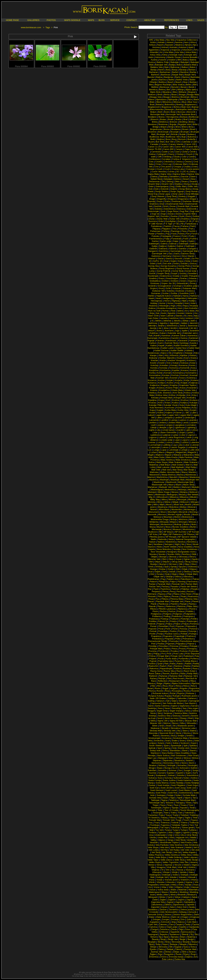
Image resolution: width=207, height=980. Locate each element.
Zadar (155, 900)
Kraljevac (194, 383)
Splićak (152, 748)
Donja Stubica (162, 191)
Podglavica (156, 614)
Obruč (192, 557)
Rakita (187, 666)
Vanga (170, 840)
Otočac (196, 572)
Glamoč (152, 259)
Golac (188, 261)
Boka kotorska (157, 109)
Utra (183, 835)
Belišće (155, 87)
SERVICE (115, 20)
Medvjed (152, 492)
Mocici (169, 504)
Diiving (170, 181)
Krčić (160, 403)
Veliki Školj (179, 860)
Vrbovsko (171, 882)
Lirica (194, 430)
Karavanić (183, 340)
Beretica (153, 90)
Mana (184, 472)
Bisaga (182, 95)
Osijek (157, 572)
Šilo (196, 934)
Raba (173, 664)
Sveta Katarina (184, 780)
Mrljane (173, 522)
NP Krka (153, 534)
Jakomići (194, 323)
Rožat (173, 693)
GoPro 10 (157, 261)
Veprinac (168, 865)
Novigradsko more (186, 552)
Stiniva (195, 758)
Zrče (182, 919)
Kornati (168, 373)
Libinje (154, 427)
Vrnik (180, 885)
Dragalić (191, 196)
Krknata (155, 398)
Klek (161, 355)
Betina (162, 90)
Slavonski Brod (166, 733)
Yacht (170, 897)
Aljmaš (188, 45)
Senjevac (168, 713)
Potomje (192, 631)
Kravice (154, 390)
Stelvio (178, 758)
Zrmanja (175, 919)
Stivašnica (179, 760)
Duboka (158, 209)
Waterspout (154, 892)
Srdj (174, 748)
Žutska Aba (180, 959)
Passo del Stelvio (189, 586)
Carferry (195, 149)
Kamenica (192, 336)
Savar (167, 708)
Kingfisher (178, 353)
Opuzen (182, 567)
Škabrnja (191, 937)
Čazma (195, 924)
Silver (155, 726)
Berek (192, 87)
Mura (168, 527)
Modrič (188, 504)
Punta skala (171, 659)
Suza (160, 778)
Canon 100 (190, 144)
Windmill (181, 895)
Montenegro (190, 509)
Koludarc (164, 365)
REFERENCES (171, 20)
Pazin (156, 589)
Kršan (167, 403)
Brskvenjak (163, 132)
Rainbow (178, 666)
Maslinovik (171, 482)
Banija (154, 70)
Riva (165, 686)
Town (166, 813)
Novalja (177, 549)
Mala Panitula (186, 457)
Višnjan (166, 872)
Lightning (191, 427)
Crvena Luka (178, 169)
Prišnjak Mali (156, 649)
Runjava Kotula (156, 696)
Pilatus (176, 594)
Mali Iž (189, 465)
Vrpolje (188, 885)
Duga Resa (173, 211)
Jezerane (169, 331)
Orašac (162, 569)
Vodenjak (166, 875)
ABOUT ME (150, 20)
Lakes (159, 418)
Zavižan (163, 910)
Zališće (168, 905)
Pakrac (196, 579)
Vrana (152, 880)
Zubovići (190, 919)
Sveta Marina (162, 783)
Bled (158, 102)
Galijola (171, 246)
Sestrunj (176, 716)
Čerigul (154, 929)
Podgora (167, 614)
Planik (154, 604)
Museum (177, 529)
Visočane (190, 870)
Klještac (184, 355)
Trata (161, 815)
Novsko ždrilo (174, 554)
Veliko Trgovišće (170, 862)
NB (160, 532)
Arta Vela (179, 52)
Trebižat (184, 815)
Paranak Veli (178, 584)
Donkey (182, 196)
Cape (187, 149)
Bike (175, 92)
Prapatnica (156, 636)
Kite (196, 353)
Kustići (153, 413)
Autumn (163, 60)
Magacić (170, 452)
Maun (171, 485)
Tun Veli (159, 830)
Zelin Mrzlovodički (168, 912)
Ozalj (167, 574)
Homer (162, 303)
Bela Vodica (178, 85)
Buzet (151, 142)
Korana (184, 370)
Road (150, 688)
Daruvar (185, 177)
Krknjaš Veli (180, 398)
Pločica (163, 611)
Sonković (185, 743)
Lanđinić (165, 420)
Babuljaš (185, 62)
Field (192, 226)
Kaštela (189, 350)
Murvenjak (157, 529)
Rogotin (184, 688)
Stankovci (155, 753)
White (159, 895)
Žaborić (179, 949)
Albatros (179, 45)
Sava (160, 708)
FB (182, 224)
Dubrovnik (192, 209)
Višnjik (175, 872)
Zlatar (151, 917)
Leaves (160, 425)
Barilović (155, 75)
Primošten (163, 646)
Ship (197, 718)
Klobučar (153, 358)
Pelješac (185, 589)
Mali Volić (156, 470)
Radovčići (153, 666)
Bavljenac (169, 77)
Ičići (197, 318)
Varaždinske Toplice (169, 842)
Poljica (169, 624)
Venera (194, 862)
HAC (193, 293)
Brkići (184, 127)
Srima (165, 750)
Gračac (183, 278)
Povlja (160, 634)
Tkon (176, 805)
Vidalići (187, 865)
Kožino (170, 383)
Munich (160, 527)
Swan (166, 798)
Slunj (173, 736)
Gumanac (156, 293)
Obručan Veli (154, 559)
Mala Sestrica (167, 460)
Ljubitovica (156, 435)
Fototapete (166, 236)
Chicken (180, 154)
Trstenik (175, 823)
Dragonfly (161, 199)
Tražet (176, 815)
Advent (170, 42)
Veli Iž (196, 847)
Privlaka (184, 646)
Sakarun (160, 701)
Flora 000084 (21, 65)
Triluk (195, 818)
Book (166, 112)
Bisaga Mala (193, 95)
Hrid (179, 306)
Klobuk (193, 355)
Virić (168, 870)
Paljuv (173, 582)
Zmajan (185, 917)
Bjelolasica (161, 99)
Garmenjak (176, 251)
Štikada (183, 944)
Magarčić (192, 452)
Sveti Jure (191, 788)
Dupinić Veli (153, 216)
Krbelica (152, 393)
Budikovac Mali (157, 137)
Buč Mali (160, 142)
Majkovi (159, 455)
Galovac (173, 249)
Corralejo (166, 159)
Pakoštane (186, 579)
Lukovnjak (155, 447)
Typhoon (162, 832)
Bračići (193, 119)
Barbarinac (165, 72)
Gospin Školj (163, 273)
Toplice (166, 808)
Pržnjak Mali (163, 656)
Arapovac (165, 50)
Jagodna (163, 323)
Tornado (152, 810)
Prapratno (168, 636)
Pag (163, 579)
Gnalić (187, 259)
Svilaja (170, 795)
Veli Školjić (167, 852)
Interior (189, 313)
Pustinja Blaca (189, 661)
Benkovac (165, 87)
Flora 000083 (48, 65)
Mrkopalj (164, 522)
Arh (195, 50)
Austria (154, 60)
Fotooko (156, 236)
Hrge (173, 306)
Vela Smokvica (191, 845)
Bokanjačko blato (184, 109)
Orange (153, 569)
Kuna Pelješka (183, 408)
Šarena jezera (188, 932)
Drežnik (157, 206)
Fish (191, 229)
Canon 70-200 (155, 149)
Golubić (184, 263)
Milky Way (155, 500)
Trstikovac (194, 823)
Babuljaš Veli (161, 65)
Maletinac (154, 465)
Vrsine (156, 887)
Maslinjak (164, 480)
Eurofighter (171, 221)
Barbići (175, 72)
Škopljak (152, 942)
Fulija (167, 239)
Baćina (186, 77)
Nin (183, 544)
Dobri (151, 186)
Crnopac (177, 167)
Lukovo (165, 447)
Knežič (162, 363)
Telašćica (173, 800)
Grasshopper (172, 278)
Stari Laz (152, 758)
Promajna (191, 649)
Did (163, 181)
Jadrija (185, 321)
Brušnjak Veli (163, 134)
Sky (179, 731)
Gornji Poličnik (164, 271)
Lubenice (195, 442)
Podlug (167, 616)
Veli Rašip (174, 850)
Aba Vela (170, 40)
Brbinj (155, 122)
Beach (171, 82)
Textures (169, 803)
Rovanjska (177, 691)
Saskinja (152, 708)
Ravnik (166, 673)
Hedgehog (168, 298)
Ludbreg (167, 445)
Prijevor (191, 644)
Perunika (181, 591)
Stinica (187, 758)
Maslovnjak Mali (186, 482)
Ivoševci (190, 318)
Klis (166, 355)
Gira (184, 256)
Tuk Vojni (165, 828)
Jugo (177, 331)
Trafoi (173, 813)
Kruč (168, 400)
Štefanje (174, 944)
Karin (160, 343)
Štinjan (154, 947)
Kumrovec (170, 408)
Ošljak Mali (192, 574)
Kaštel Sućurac (162, 350)
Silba (182, 723)
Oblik (194, 554)
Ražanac (163, 676)
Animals (173, 47)
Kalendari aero (190, 333)
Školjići (191, 939)
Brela (191, 122)
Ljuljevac (167, 435)
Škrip (167, 942)
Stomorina (156, 763)
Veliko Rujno (155, 862)
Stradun (153, 765)
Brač (186, 119)
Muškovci (153, 532)
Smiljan (181, 736)
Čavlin (187, 924)
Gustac (166, 293)
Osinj (164, 572)
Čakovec (163, 924)
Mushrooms (188, 529)
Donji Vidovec (158, 196)
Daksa (154, 177)
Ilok (158, 313)
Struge (152, 768)
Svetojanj (161, 795)
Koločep (154, 365)
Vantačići (191, 840)
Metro (150, 495)
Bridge (156, 127)
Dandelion (174, 177)
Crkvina (188, 162)
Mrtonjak (183, 522)
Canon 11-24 (154, 147)
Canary (164, 144)
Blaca (182, 99)
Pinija (196, 594)
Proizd (182, 649)
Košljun (162, 383)
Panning (182, 582)
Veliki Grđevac (175, 857)
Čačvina (153, 927)
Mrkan (192, 519)
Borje (173, 112)
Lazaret (194, 422)
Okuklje (153, 564)
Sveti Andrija (163, 785)
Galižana (163, 249)
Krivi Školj (178, 393)
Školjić (182, 939)
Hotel (193, 303)
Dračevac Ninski (190, 201)
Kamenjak (152, 338)
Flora (184, 231)
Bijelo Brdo (156, 92)
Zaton (172, 907)
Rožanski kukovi (160, 693)
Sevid (160, 718)
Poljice (177, 624)
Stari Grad (193, 755)
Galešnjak (183, 244)
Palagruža (163, 582)
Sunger (187, 770)
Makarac (178, 455)
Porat (161, 629)
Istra (190, 316)
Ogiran (187, 559)
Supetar (170, 773)
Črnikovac (164, 932)
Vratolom (185, 880)
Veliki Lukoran (190, 857)
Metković (194, 492)
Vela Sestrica (176, 845)
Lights (152, 430)
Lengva (169, 425)
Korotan (166, 375)
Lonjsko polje (166, 440)
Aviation (172, 60)
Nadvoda (162, 539)
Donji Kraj (153, 194)
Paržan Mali (191, 584)
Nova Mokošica (164, 549)
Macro (161, 452)
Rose (167, 691)
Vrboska (160, 882)
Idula (192, 311)
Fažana (185, 226)
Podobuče (177, 616)
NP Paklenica (175, 534)
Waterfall (182, 890)
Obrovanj (183, 557)
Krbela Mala (177, 390)
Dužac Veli (174, 219)
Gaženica (156, 256)
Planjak (183, 604)
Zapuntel (155, 907)
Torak (192, 808)
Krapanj (165, 385)
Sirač (162, 726)
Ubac (170, 832)
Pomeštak (163, 626)
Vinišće (192, 867)
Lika (158, 430)
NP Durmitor (181, 532)
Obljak (154, 557)
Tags (48, 27)
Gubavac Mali (189, 288)
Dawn (193, 177)
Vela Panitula (162, 845)
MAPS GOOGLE (72, 20)
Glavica (169, 259)
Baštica (162, 82)
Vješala (183, 872)
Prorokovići (163, 651)
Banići (161, 70)
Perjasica (156, 591)
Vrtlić (171, 887)
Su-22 (175, 768)
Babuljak (175, 62)
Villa (153, 867)
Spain (166, 746)
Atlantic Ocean (174, 57)
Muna (152, 527)
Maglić (151, 455)
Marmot (151, 477)
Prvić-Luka (178, 654)
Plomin (192, 609)
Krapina (174, 385)
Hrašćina (153, 306)
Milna (164, 500)
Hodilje (192, 301)
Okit (151, 562)
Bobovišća (170, 104)
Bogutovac (167, 107)
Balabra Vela (156, 67)
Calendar (186, 142)
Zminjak (156, 919)
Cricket (158, 162)
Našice (161, 542)
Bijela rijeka (191, 90)
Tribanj (164, 818)
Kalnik (157, 336)
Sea (184, 708)
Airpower (169, 45)
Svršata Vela (155, 798)
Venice (151, 865)
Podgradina (190, 614)
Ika (197, 311)
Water (174, 890)
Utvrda (153, 837)
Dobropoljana (162, 186)
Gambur (183, 249)
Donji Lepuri (178, 194)
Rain (170, 666)
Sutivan (171, 775)
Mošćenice (187, 517)
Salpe (174, 701)
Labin (194, 413)
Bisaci (174, 95)
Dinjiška (178, 184)
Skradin (165, 728)
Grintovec (155, 283)
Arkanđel (154, 52)
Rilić (153, 686)
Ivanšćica (174, 318)
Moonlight (172, 512)
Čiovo (188, 929)
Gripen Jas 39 (168, 283)
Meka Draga (164, 492)
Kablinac (154, 333)
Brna (191, 127)
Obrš (164, 559)
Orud (150, 572)
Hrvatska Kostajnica (167, 308)
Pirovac (175, 596)
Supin (188, 773)
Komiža (154, 368)
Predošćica (157, 639)
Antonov (183, 47)
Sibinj (153, 721)
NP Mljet (163, 534)
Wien (166, 895)
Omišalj (159, 567)
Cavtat (185, 152)
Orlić (178, 569)
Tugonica (165, 825)
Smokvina (159, 741)
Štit (171, 947)
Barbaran (154, 72)
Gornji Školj (178, 271)
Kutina (161, 413)
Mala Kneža (172, 457)
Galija (154, 246)
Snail (167, 741)
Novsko (162, 554)
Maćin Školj (188, 485)
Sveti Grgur (193, 785)
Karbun (153, 343)
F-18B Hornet (156, 224)
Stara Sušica (163, 755)
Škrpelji (186, 942)
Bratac (163, 119)
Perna (165, 591)
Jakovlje (152, 326)
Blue (184, 102)
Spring (167, 748)
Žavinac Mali (190, 949)
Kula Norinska (156, 408)
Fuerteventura (156, 239)
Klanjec (153, 355)
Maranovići (155, 475)
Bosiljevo (152, 117)
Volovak (192, 877)
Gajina (183, 241)
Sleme (178, 733)
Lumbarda (192, 447)
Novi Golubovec (190, 549)
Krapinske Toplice (188, 385)
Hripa (185, 306)
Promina (152, 651)
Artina (165, 55)
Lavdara (152, 422)
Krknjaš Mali (166, 398)
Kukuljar (193, 403)
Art (161, 52)
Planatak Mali (162, 601)
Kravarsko (192, 388)
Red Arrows (178, 678)
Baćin (178, 77)
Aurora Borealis (190, 57)
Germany (167, 256)
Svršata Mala (189, 795)
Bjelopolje (173, 99)
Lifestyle (162, 427)
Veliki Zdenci (167, 860)
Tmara (183, 805)
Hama (185, 296)
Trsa (150, 823)
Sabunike (182, 698)
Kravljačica (164, 390)
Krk (189, 395)
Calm (195, 142)
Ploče (155, 611)
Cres (151, 162)
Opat (166, 567)
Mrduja (174, 519)
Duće (188, 216)
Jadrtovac (153, 323)
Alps (195, 45)
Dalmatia (163, 177)
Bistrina (175, 97)
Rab (166, 664)
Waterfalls (193, 890)
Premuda (174, 641)
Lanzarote (154, 420)
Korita (152, 373)
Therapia (179, 803)
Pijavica (162, 594)
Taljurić (187, 798)
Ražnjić (162, 678)
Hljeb (184, 301)
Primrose (174, 646)
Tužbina (192, 830)
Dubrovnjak (153, 211)
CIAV (178, 142)
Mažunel (186, 487)
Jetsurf (151, 331)
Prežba (161, 644)
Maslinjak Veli (193, 480)
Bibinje (181, 90)
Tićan (169, 805)
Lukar (187, 445)
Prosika (174, 651)
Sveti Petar (161, 793)
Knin (169, 363)
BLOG (102, 20)
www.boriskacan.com (31, 27)
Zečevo (168, 914)
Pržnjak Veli (176, 656)
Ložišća (185, 442)
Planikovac (164, 604)
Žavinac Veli (156, 952)
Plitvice (153, 609)
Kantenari (194, 338)
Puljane (153, 659)
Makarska (188, 455)
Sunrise (153, 773)
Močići (177, 517)
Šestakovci (174, 934)
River (171, 686)
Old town (173, 564)
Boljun (153, 112)
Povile (152, 634)
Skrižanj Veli (169, 731)
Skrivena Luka (188, 728)
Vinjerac (156, 870)
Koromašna (155, 375)
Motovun (158, 517)
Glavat (161, 259)
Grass (161, 278)
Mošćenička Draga (160, 519)
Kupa (152, 410)
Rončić (160, 691)
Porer (168, 629)
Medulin (195, 487)
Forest (181, 234)
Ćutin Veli (152, 924)
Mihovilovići (162, 497)
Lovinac (152, 442)
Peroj (172, 591)
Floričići (192, 231)
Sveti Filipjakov (178, 785)
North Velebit (170, 547)
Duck (163, 211)
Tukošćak (175, 828)
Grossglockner (164, 286)
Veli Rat (164, 850)
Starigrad (162, 758)
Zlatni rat (175, 917)
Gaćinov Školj (187, 254)
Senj (160, 713)
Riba (193, 681)
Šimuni (154, 937)
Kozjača (178, 380)
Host (187, 303)
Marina (180, 475)
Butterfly (191, 139)
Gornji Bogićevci (167, 268)
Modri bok (178, 504)
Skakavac (155, 728)
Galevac (173, 244)
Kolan (193, 363)
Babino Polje (163, 62)
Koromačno (191, 373)
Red (169, 678)
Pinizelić (152, 596)
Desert (186, 179)
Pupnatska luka (165, 661)
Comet (192, 157)
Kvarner (178, 413)
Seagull (151, 711)
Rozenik (195, 691)
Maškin (177, 487)
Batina (159, 77)
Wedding (184, 892)
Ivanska (164, 318)
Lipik (188, 430)
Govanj (183, 273)
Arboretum (187, 50)
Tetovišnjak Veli (156, 803)
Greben (165, 281)
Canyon (179, 149)
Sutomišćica (192, 775)
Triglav (188, 818)
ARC (151, 40)
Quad (160, 664)
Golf (159, 263)
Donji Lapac (165, 194)
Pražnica (191, 636)
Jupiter (185, 331)
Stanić (185, 750)
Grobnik (152, 286)
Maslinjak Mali (177, 480)
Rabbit (188, 664)
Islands (179, 316)
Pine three (186, 594)
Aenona (179, 42)
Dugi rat (155, 214)
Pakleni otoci (173, 579)
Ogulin (195, 559)
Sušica (194, 778)
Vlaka (191, 872)
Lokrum (162, 437)
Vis (173, 870)
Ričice (186, 686)
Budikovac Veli (173, 137)
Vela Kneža (186, 842)
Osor (179, 572)
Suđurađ (177, 778)
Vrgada (180, 882)
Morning (193, 512)
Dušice (196, 216)
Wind (173, 895)
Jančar (182, 326)
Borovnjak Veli (173, 114)
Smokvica (166, 738)
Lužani (154, 452)
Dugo (163, 214)
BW (179, 60)
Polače (182, 621)
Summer (172, 770)
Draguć (193, 199)
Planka (192, 604)
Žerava (192, 952)
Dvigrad (194, 219)
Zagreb (179, 902)
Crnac (158, 164)
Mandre (192, 472)
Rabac (180, 664)
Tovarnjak (157, 813)
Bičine (194, 97)
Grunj (161, 288)
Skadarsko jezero (185, 726)
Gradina (153, 278)
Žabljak (170, 949)
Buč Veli (170, 142)
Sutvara (152, 778)
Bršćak (174, 134)
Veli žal (177, 852)
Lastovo (183, 420)
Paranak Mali (164, 584)
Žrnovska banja (176, 957)
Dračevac (176, 201)
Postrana (182, 631)
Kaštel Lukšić (168, 348)
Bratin (171, 119)
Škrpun (195, 942)
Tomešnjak (156, 808)
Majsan (168, 455)
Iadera (180, 311)
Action (153, 42)
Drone (173, 206)
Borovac (181, 112)
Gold (195, 261)
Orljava (193, 569)
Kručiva (184, 400)
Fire (174, 229)
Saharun (192, 698)
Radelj (196, 664)
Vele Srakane (177, 847)
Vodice (176, 875)
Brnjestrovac (156, 129)
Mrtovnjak (154, 524)
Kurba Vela (183, 410)
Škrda (160, 942)
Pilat (169, 594)
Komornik (185, 368)
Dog (172, 186)
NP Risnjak (171, 537)
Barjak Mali (178, 75)
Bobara (159, 104)
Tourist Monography (190, 810)
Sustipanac (161, 775)
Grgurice (192, 281)
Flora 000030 (100, 65)
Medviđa (192, 490)
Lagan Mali (161, 415)
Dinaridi (193, 181)
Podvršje (185, 619)
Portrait (153, 631)
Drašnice (154, 204)
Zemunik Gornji (155, 914)
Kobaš (176, 363)
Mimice (172, 500)
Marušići (173, 477)
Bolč (160, 112)
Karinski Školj (171, 343)
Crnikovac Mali (180, 164)
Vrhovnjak (165, 885)
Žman (193, 954)
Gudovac (180, 291)
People (194, 589)
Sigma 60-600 (176, 721)
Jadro (193, 321)
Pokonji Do (163, 621)
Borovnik (191, 112)
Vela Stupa (153, 847)
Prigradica (181, 644)
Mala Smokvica (183, 460)
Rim (159, 686)
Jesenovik (184, 328)
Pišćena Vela (191, 599)
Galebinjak (154, 244)
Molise (183, 507)
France (177, 236)
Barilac (193, 72)
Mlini (156, 504)
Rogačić (174, 688)
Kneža (194, 358)
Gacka (155, 241)
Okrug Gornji (191, 562)
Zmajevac (195, 917)
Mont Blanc (164, 509)
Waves (165, 892)
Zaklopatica (189, 902)
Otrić (152, 574)
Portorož (193, 629)
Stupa (159, 768)
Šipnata (174, 937)
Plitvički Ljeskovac (167, 609)
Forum (194, 234)
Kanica (184, 338)
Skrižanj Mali (156, 731)
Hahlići (151, 296)
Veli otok (195, 850)
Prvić (169, 654)
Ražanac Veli (190, 676)
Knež (186, 358)
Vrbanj (194, 880)
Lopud (185, 440)
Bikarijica (167, 92)
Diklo (177, 181)
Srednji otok (183, 748)
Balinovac (175, 67)
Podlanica (157, 616)
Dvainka (185, 219)
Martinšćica (162, 477)
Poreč (175, 629)
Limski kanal (168, 430)
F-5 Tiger (168, 224)
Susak (151, 775)
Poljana (161, 624)
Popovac (180, 626)
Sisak (168, 726)
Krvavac (152, 403)
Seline (195, 711)
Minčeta (152, 502)
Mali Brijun (165, 465)
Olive (194, 564)
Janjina (161, 326)
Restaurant (174, 681)
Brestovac (163, 124)
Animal (165, 47)
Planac (151, 601)
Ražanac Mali (176, 676)
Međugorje (172, 495)
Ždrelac (168, 952)
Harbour (194, 296)
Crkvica (179, 162)
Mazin (178, 485)
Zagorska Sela (158, 902)
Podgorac (178, 614)
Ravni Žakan (155, 673)
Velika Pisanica (156, 855)
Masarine (183, 477)
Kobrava (184, 363)
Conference (154, 159)
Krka (194, 395)
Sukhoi (194, 768)
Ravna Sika (169, 671)
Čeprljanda (194, 927)
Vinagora (161, 867)
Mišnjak (194, 502)
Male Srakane (176, 462)
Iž (152, 321)
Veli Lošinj (154, 850)
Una (151, 835)
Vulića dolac (163, 890)
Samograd (194, 701)
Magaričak (181, 452)
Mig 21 (152, 497)
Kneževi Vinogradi (176, 360)
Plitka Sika (192, 606)
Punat (161, 659)
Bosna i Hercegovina (168, 117)
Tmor (191, 805)
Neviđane (158, 544)
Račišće (175, 673)
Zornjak (165, 919)
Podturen (175, 619)
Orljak (185, 569)
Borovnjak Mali (157, 114)
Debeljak (168, 179)
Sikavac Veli (155, 723)
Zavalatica (153, 910)
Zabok (194, 897)
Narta (171, 539)
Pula (197, 656)
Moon (163, 512)
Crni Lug (167, 164)
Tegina (164, 800)
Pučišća (152, 664)
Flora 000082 (74, 65)
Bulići (153, 139)
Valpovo (162, 840)
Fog (168, 234)
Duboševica (169, 209)
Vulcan (152, 890)
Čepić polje (172, 927)
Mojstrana (163, 507)
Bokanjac (170, 109)
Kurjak (193, 410)
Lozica (169, 442)
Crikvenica (169, 162)
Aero (186, 42)
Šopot (165, 944)
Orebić (171, 569)
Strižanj (162, 765)
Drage (152, 199)
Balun (193, 67)
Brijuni (164, 127)
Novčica (186, 554)
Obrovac (173, 557)
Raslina (177, 668)
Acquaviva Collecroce (187, 40)
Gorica (193, 263)
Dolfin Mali (181, 186)
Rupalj (168, 696)
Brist (178, 127)
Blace (189, 99)
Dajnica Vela (193, 174)
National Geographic (185, 539)
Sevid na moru (171, 718)
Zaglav (163, 900)
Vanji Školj (180, 840)
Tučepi (184, 830)
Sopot (194, 743)
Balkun (185, 67)
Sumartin (162, 770)
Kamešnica (164, 338)
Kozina (161, 380)
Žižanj (186, 954)
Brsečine (152, 132)
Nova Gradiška (185, 547)
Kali (150, 336)
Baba (185, 60)
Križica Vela (161, 395)
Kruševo (194, 400)
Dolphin (174, 189)
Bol (196, 109)
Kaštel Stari (194, 348)
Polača (173, 621)
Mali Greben (178, 465)
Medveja (182, 490)
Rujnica (181, 693)
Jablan (158, 321)
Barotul (151, 77)
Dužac (152, 219)
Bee (151, 85)
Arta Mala (169, 52)
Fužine (193, 239)
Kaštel (169, 345)
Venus (159, 865)
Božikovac (194, 117)
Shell (190, 718)
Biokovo (152, 95)
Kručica (175, 400)
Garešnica (164, 251)
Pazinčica (165, 589)
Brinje (171, 127)
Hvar (173, 311)
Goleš (153, 263)
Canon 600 (192, 147)
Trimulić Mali (155, 820)
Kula (182, 405)
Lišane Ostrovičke (168, 432)
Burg (174, 139)
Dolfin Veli (192, 186)
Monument (154, 512)
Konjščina (154, 370)
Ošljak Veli (159, 577)
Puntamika (183, 659)
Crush (160, 169)
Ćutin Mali (191, 922)
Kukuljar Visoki (171, 405)
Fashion (168, 226)
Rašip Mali (192, 673)
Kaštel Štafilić (177, 350)
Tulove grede (188, 828)
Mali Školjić (189, 470)
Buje (184, 137)
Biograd (192, 92)
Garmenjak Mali (190, 251)
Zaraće (164, 907)
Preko (178, 639)
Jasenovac (193, 326)
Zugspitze (154, 922)
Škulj (151, 944)
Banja (175, 70)
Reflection (163, 681)
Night (177, 544)
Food (174, 234)
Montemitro (177, 509)
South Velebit (155, 746)
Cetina (152, 154)
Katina (154, 345)
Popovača (191, 626)
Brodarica (176, 129)
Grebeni (175, 281)
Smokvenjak (154, 738)
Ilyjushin (172, 313)
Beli (195, 85)
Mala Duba (159, 457)
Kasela (193, 343)
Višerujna (156, 872)
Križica (187, 393)
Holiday (154, 303)
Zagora (181, 900)
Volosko (182, 877)
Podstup (164, 619)
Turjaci (176, 830)
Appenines (154, 50)
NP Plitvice (189, 534)
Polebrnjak (192, 621)
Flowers (160, 234)
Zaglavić (172, 900)
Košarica (152, 383)
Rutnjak (176, 696)
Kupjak (160, 410)
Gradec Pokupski (190, 276)
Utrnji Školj (192, 835)
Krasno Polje (172, 388)
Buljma (161, 139)
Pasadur (175, 586)
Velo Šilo (184, 862)
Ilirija (152, 313)
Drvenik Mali (183, 206)
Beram (184, 87)
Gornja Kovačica (168, 266)
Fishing (166, 231)
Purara (178, 661)
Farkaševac (157, 226)
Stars (171, 758)
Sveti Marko (185, 790)
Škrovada (176, 942)
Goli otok (167, 263)
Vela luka (164, 847)
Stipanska (168, 760)
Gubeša (170, 291)
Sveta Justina (169, 780)
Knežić (153, 363)
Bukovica (192, 137)
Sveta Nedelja (177, 783)
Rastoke (187, 668)
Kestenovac (154, 353)
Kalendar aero (175, 333)
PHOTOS (51, 20)
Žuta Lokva (167, 959)
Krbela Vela (190, 390)
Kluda (179, 358)
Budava (191, 134)
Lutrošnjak (174, 450)
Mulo (194, 524)
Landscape (189, 418)
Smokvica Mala (180, 738)
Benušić (175, 87)
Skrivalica (175, 728)
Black (196, 99)
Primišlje (153, 646)
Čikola (174, 929)
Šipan (166, 937)
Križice (172, 395)
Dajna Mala (154, 174)
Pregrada (169, 639)
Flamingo (175, 231)
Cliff (159, 157)
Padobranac (154, 579)
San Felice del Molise (173, 703)
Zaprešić (190, 905)
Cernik (193, 152)
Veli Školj (156, 852)
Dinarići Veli (167, 184)
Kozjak (169, 380)
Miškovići (185, 502)
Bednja (193, 82)
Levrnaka (190, 425)
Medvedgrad (157, 490)
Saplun (174, 706)
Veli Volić (185, 850)
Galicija (194, 244)
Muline (186, 524)
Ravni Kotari (190, 671)
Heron (167, 301)
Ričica (178, 686)
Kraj (177, 383)
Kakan (163, 333)
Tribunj (172, 818)
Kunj (194, 408)
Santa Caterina (162, 706)
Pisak (183, 596)
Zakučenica (157, 905)
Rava (195, 668)
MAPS (91, 20)
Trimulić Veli (168, 820)
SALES (201, 20)
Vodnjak (184, 875)
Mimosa (192, 500)
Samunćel (156, 703)
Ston (177, 763)
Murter (193, 527)
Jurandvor (194, 331)
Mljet (162, 504)
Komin (192, 365)
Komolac (164, 368)
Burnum (182, 139)
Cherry (171, 154)
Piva (157, 599)
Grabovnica (165, 276)
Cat (171, 152)
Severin (185, 716)
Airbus (152, 45)
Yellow (177, 897)
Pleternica (171, 606)
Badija (172, 65)
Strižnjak (171, 765)
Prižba (167, 649)
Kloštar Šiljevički (167, 358)
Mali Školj (177, 470)
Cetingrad (161, 154)
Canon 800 (168, 149)
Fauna (176, 226)
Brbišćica (164, 122)
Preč (153, 644)
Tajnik (180, 798)
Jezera (159, 331)
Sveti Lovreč (171, 790)
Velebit (188, 847)
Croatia (187, 167)
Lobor (183, 435)
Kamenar (166, 336)
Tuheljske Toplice (179, 825)
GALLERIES (33, 20)
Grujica (153, 288)
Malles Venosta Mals (170, 472)
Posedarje (163, 631)
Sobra (190, 741)
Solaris (161, 743)
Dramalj (151, 201)
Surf (195, 773)
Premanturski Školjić (158, 641)
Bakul (179, 65)
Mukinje (178, 524)
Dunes (179, 214)
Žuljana (189, 957)
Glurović (178, 259)
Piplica (167, 596)
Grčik (168, 288)
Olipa (187, 564)
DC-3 (179, 172)
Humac (166, 311)
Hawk (151, 298)
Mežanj (182, 495)
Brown (185, 129)
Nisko (160, 547)
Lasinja (174, 420)
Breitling (183, 122)
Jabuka (177, 321)
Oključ (157, 562)
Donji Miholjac (192, 194)
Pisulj (151, 599)
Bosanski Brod (189, 114)
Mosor (195, 514)
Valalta (193, 837)
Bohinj (177, 107)
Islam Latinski (167, 316)
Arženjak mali (176, 55)
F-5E (177, 224)
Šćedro (153, 949)
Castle (165, 152)
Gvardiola (184, 293)
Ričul (193, 686)
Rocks (158, 688)
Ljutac (175, 435)
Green (183, 281)
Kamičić (175, 338)
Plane (188, 601)
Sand (151, 706)
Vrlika (174, 885)
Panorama (192, 582)
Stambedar (175, 750)
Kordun (193, 370)
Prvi (163, 654)
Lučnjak (184, 450)
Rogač (165, 688)
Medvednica (170, 490)
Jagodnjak (174, 323)
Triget (180, 818)
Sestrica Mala (181, 713)
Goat (166, 261)
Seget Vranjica (176, 711)
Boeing (180, 104)
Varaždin (154, 842)
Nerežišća (192, 542)
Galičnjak (190, 246)
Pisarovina (193, 596)
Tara (195, 798)
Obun (171, 559)
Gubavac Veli (158, 291)
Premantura (188, 639)
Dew (193, 179)
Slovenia (165, 736)
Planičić (174, 604)
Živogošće (169, 954)
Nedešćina (171, 542)
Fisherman (155, 231)
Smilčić (190, 736)
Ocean (179, 559)
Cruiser (151, 169)
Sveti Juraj (180, 788)
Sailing (151, 701)
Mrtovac (192, 522)
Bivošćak (185, 97)
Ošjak (174, 574)
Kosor (182, 378)
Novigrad (172, 552)
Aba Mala (160, 40)
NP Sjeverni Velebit (187, 537)
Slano (185, 731)
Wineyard (153, 897)
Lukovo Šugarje (178, 447)
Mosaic (187, 514)
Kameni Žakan (179, 336)
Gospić (174, 273)
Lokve (189, 437)
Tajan (173, 798)
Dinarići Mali (154, 184)
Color (184, 157)
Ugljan (178, 832)
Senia (153, 713)
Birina (167, 95)
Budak (183, 134)
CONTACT (131, 20)
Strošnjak (192, 765)
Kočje (187, 380)
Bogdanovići (154, 107)
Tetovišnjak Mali (187, 800)
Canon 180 (168, 147)
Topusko (184, 808)
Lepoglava (179, 425)
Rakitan (196, 666)
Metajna (184, 492)
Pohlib (194, 619)
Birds (160, 95)
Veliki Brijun (161, 857)
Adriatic (161, 42)
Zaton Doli (182, 907)
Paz (150, 589)
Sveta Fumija (155, 780)
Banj (168, 70)
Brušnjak (185, 132)
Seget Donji (162, 711)
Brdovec (174, 122)
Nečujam (169, 544)
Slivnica (187, 733)
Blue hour (193, 102)
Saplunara (184, 706)
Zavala (192, 907)
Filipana (156, 229)
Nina (189, 544)
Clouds (176, 157)
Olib (181, 564)
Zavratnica (174, 910)
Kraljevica (154, 385)
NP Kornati (194, 532)
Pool (172, 626)
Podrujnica (188, 616)
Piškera (165, 599)
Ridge (159, 683)
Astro (151, 57)
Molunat (192, 507)
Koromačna (178, 373)
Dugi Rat (184, 211)
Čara (171, 924)
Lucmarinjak (155, 445)
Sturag (167, 768)
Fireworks (183, 229)
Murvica (167, 529)
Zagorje (190, 900)
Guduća (190, 291)
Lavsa (185, 422)
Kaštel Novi (181, 348)
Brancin (155, 119)
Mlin (150, 504)
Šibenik (185, 934)
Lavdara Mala (174, 422)
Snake (175, 741)
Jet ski (193, 328)
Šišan (183, 937)
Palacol (153, 582)
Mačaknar (152, 487)
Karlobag (184, 343)
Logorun (191, 435)
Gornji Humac (183, 268)
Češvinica (164, 929)
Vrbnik (152, 882)
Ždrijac (176, 952)
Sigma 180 (162, 721)
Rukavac (190, 693)
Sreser (194, 748)
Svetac (152, 785)
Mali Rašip (191, 467)
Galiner (180, 246)
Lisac (155, 432)
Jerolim (174, 328)
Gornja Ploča (184, 266)
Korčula (175, 375)
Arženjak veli (190, 55)
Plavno (161, 606)
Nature (152, 542)
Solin (168, 743)
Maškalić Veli (165, 487)
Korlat (159, 373)
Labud (151, 415)
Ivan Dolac (153, 318)
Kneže (163, 360)
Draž (162, 204)
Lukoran (195, 445)
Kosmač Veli (162, 378)
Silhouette (191, 723)
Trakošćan (189, 813)
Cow (195, 159)
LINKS (189, 20)
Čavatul (179, 924)
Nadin (154, 539)
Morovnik (152, 514)
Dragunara (183, 199)
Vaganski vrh (182, 837)
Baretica (184, 72)
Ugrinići (186, 832)
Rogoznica (194, 688)
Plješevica (183, 609)
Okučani (163, 564)
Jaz (160, 328)
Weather (174, 892)
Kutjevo (169, 413)
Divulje (195, 184)
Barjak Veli (190, 75)
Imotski (181, 313)
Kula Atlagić (191, 405)
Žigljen (153, 954)
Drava (160, 201)
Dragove (172, 199)
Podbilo (190, 611)
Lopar (177, 440)
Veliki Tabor (153, 860)
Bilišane (183, 92)
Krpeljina (152, 400)
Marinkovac (191, 475)
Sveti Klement (157, 790)
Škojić (163, 939)
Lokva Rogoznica (176, 437)
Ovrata (160, 574)
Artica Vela (155, 55)
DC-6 (186, 172)
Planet (195, 601)
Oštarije (169, 577)
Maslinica (154, 480)
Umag (194, 832)
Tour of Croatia (171, 810)
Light (170, 427)
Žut (195, 957)
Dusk (182, 216)
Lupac (164, 450)
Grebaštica (155, 281)
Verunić (178, 865)
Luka (180, 445)
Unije (170, 835)
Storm (192, 763)
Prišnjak (193, 646)
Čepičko (183, 927)
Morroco (162, 514)
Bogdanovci (190, 104)
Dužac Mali (162, 219)
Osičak (172, 572)
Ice (186, 311)
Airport (160, 45)
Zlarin (196, 914)
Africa (193, 42)
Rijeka (167, 683)
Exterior (181, 221)
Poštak (184, 634)
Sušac (186, 778)
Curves (171, 172)
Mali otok (167, 470)
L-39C (186, 413)
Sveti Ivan (154, 788)
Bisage (167, 97)
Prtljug (156, 654)
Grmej (193, 283)
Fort (188, 234)
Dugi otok (194, 211)
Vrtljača (178, 887)
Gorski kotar (191, 271)
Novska (153, 554)
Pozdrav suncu (172, 634)
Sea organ (193, 708)
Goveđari (192, 273)
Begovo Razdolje (163, 85)
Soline (176, 743)
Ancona (156, 47)
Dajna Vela (166, 174)
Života (178, 954)
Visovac (180, 870)
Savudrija (176, 708)
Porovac (184, 629)
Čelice (162, 927)
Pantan (152, 584)
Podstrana (154, 619)
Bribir (195, 124)
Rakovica (154, 668)
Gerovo (176, 256)
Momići (154, 509)
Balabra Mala (190, 65)
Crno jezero (166, 167)
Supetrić (180, 773)
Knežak (154, 360)
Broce (167, 129)
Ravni (179, 671)
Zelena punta (187, 910)
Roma (152, 691)
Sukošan (152, 770)
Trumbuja (155, 825)
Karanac (160, 340)
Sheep (183, 718)
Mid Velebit (193, 495)
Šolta (158, 944)
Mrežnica (183, 519)
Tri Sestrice (154, 818)
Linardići (180, 430)
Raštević (153, 676)
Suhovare (184, 768)
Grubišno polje (191, 286)
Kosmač (184, 375)
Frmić (184, 236)
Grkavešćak (182, 283)
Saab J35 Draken (158, 698)
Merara (175, 492)
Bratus (179, 119)
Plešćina (181, 606)
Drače (167, 201)
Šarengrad (153, 934)
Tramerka (152, 815)
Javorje (153, 328)
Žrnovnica (154, 957)
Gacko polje (166, 241)
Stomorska (168, 763)
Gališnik (153, 249)
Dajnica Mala (179, 174)
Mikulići (194, 497)
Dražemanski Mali (175, 204)
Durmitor (165, 216)
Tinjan (155, 805)
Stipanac (157, 760)
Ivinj (182, 318)
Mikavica (174, 497)
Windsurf (191, 895)
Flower (151, 234)
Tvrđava (152, 832)
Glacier (191, 256)
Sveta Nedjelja (192, 783)
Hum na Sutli (154, 311)
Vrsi (150, 887)
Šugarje (178, 947)
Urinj (177, 835)
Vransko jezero (172, 880)
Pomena (194, 624)
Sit (174, 726)
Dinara (184, 181)
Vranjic (159, 880)
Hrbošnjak (164, 306)
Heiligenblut (180, 298)
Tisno (163, 805)
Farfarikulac (191, 224)
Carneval (156, 152)
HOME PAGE (12, 20)
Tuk (191, 825)
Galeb (191, 241)
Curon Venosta (159, 172)
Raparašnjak (166, 668)
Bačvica (163, 80)
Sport (160, 748)
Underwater (160, 835)
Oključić (166, 562)
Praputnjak (180, 636)
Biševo (151, 99)
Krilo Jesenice (164, 393)
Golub (176, 263)
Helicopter (192, 298)
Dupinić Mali (190, 214)
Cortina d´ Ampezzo (181, 159)
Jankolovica (172, 326)
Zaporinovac (179, 905)
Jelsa (166, 328)
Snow (182, 741)
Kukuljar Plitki (155, 405)
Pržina (152, 656)
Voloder (173, 877)
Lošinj (177, 442)
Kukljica (184, 403)
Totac (160, 810)
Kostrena (191, 378)
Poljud (185, 624)
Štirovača (163, 947)
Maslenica (194, 477)
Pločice (172, 611)
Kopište (176, 370)
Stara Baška (168, 753)
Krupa (161, 400)
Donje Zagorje (177, 191)
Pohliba (152, 621)
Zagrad (170, 902)
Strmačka (182, 765)
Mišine (167, 502)
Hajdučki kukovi (164, 296)
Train (180, 813)
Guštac (174, 293)
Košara (194, 380)
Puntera (194, 659)
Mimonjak (182, 500)
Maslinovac (159, 482)
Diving (187, 184)
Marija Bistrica (168, 475)
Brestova (152, 124)
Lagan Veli (173, 415)
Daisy (193, 172)
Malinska (154, 472)
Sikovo (175, 723)
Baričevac (166, 75)
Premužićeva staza (189, 641)
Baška (171, 80)
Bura (168, 139)
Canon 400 (180, 147)
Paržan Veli (154, 586)
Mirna (160, 502)
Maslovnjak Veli (159, 485)
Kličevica (174, 355)
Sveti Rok (173, 793)
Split (185, 746)
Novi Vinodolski (158, 552)
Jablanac (167, 321)
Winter (162, 897)
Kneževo (191, 360)
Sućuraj (168, 778)
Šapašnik (175, 932)
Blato (152, 102)
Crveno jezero (192, 169)
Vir (162, 870)
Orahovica (193, 567)
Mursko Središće (180, 527)
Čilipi (181, 929)
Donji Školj (171, 196)
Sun (180, 770)
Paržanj (165, 586)
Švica (193, 947)
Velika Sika (186, 855)
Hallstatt (177, 296)
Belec (189, 85)
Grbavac (193, 278)
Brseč (193, 129)
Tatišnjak (155, 800)
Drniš (165, 206)
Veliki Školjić (192, 860)
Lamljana (168, 418)
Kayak (161, 345)
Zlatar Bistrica (163, 917)
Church (189, 154)
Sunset (161, 773)
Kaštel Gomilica (181, 345)
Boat (152, 104)
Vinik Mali (171, 867)
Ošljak (181, 574)
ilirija (174, 922)
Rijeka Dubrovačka (181, 683)
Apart (191, 47)
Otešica (187, 572)
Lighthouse (180, 427)
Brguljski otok (185, 124)
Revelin (185, 681)
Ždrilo (184, 952)
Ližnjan (182, 432)
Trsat (156, 823)
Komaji (174, 365)
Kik (170, 353)
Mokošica (174, 507)
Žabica (161, 949)
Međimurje (160, 495)
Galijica (162, 246)
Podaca (181, 611)
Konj (193, 368)
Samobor (183, 701)
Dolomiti (165, 189)
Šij (191, 934)
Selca (188, 711)
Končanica (165, 370)
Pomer (154, 626)
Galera (164, 244)
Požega (193, 634)
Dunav (171, 214)
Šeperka (163, 934)
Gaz (170, 254)
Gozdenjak (153, 276)
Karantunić (171, 340)
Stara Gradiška (182, 753)
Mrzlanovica (167, 524)
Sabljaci (172, 698)
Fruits (192, 236)
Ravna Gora (156, 671)
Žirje (160, 954)
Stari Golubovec (179, 755)
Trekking (194, 815)
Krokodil (191, 398)
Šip (160, 937)
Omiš (151, 567)
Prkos (174, 649)
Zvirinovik (165, 922)
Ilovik (164, 313)
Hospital (179, 303)
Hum (180, 308)
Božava (184, 117)
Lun (150, 450)
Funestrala (176, 239)
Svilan (178, 795)
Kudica (175, 403)
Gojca (181, 261)
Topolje (175, 808)
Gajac (176, 241)
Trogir (179, 820)
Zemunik (192, 912)
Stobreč (189, 760)
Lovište (161, 442)
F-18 (195, 221)
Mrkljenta (154, 522)
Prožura (183, 651)
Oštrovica (188, 577)
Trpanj (194, 820)
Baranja (183, 70)
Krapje (152, 388)
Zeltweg (183, 912)
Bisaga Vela (156, 97)
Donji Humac (192, 191)
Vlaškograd (155, 875)
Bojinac (195, 107)
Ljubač (190, 432)
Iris (196, 313)
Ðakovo (181, 922)
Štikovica (192, 944)
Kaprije (151, 340)
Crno (156, 167)
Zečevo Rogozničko (182, 914)
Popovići (152, 629)
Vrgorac (189, 882)
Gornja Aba (153, 266)
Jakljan (184, 323)
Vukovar (195, 887)
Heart (158, 298)
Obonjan (163, 557)
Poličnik (152, 624)
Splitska (193, 746)
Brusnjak (175, 132)
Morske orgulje (175, 514)
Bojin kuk (186, 107)
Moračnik (183, 512)
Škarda (155, 939)
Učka (172, 837)
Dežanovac (154, 181)
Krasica (160, 388)
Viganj (195, 865)
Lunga (156, 450)
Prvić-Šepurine (192, 654)
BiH (174, 90)
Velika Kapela (189, 852)
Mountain (168, 517)
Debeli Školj (156, 179)
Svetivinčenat (185, 793)
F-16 (189, 221)
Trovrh (186, 820)
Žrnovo (163, 957)
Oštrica (178, 577)
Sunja (195, 770)
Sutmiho (181, 775)
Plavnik (152, 606)
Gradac (176, 276)
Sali (168, 701)
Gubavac (177, 288)
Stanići (193, 750)
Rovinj (186, 691)
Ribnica (151, 683)
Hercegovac (157, 301)
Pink (160, 596)
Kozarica (152, 380)
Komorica (174, 368)
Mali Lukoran (163, 467)
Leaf (153, 425)
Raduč (163, 666)
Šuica (186, 947)
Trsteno (184, 823)
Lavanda (192, 420)
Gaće (176, 254)
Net (150, 544)
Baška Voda (182, 80)
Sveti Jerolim (167, 788)
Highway (176, 301)
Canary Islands (176, 144)
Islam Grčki (153, 316)
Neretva (181, 542)
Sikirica (167, 723)
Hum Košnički (191, 308)
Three (188, 803)
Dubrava (181, 209)
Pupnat (153, 661)
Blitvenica (167, 102)
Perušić (191, 591)
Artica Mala (191, 52)
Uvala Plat (163, 837)
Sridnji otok (155, 750)
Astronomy (160, 57)
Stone (184, 763)
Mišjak (175, 502)
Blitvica (177, 102)
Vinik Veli (182, 867)
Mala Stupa (162, 462)
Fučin (186, 239)
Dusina (174, 216)
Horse (170, 303)
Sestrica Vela (164, 716)
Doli (150, 189)
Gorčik (152, 273)
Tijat (195, 803)
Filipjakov (166, 229)
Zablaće (186, 897)
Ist (185, 316)
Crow (194, 167)
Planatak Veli (177, 601)
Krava (183, 388)
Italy (196, 316)
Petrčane (152, 594)
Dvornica (152, 221)
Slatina (193, 731)
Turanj (168, 830)
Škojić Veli (173, 939)
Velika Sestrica (172, 855)
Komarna (183, 365)
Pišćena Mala (177, 599)
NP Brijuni (168, 532)
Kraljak (184, 383)
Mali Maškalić (178, 467)
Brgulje (173, 124)
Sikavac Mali (191, 721)
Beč (169, 90)
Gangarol (152, 251)
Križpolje (181, 395)
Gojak (173, 261)
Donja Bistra (185, 189)
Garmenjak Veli (159, 254)
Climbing (167, 157)
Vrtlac (164, 887)
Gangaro (192, 249)
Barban (192, 70)
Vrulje (187, 887)
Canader (154, 144)
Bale (167, 67)
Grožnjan (178, 286)
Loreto (193, 440)
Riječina (195, 683)
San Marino (190, 703)
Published (188, 656)
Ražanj (153, 678)
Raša (183, 673)
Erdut (161, 221)
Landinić (178, 418)
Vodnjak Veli (162, 877)
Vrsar (196, 885)
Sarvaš (194, 706)
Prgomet (170, 644)
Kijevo (164, 353)
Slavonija (153, 733)
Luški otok (194, 450)
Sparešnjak (176, 746)
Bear (186, 82)
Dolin (156, 189)
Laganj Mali (185, 415)
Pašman (176, 589)
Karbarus (194, 340)
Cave (177, 152)
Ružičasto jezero (189, 696)
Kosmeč (174, 378)
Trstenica (165, 823)
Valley (153, 840)
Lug (174, 445)
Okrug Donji (177, 562)
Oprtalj (174, 567)
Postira (173, 631)
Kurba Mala (170, 410)
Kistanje (188, 353)
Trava (168, 815)
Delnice (177, 179)
